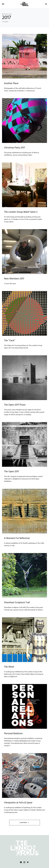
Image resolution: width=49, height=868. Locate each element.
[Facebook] (21, 862)
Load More (23, 823)
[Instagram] (24, 862)
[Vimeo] (28, 862)
